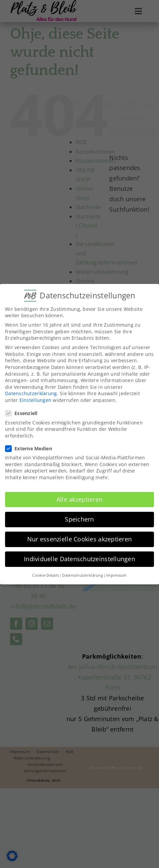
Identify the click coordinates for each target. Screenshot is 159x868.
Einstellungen (36, 399)
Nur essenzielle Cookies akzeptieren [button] (79, 538)
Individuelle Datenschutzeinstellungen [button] (79, 558)
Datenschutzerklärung (31, 392)
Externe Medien (31, 447)
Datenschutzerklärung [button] (82, 574)
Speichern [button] (79, 518)
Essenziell (24, 412)
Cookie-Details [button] (46, 574)
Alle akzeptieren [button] (79, 498)
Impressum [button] (116, 574)
